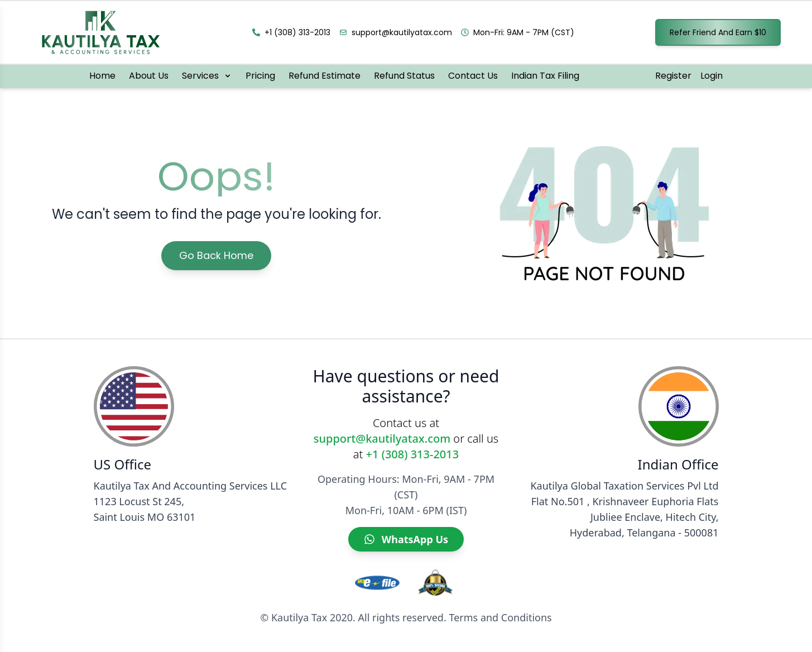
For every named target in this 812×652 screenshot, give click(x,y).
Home (102, 76)
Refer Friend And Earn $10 (718, 32)
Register (673, 76)
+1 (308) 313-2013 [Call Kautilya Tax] (413, 454)
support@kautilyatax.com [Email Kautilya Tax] (382, 438)
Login (712, 76)
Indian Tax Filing (545, 76)
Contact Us (473, 76)
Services (207, 76)
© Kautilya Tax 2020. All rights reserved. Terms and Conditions (406, 617)
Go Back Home (216, 255)
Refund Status (404, 76)
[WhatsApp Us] (406, 539)
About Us (149, 76)
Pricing (260, 76)
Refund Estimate (325, 76)
